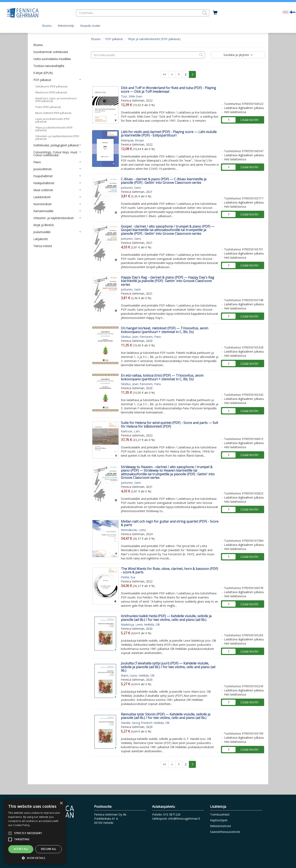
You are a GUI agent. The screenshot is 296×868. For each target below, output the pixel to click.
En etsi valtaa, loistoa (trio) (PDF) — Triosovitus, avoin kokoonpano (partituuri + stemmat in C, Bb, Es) (162, 377)
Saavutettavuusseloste (225, 832)
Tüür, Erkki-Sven (132, 96)
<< (164, 74)
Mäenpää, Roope (132, 140)
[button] (205, 13)
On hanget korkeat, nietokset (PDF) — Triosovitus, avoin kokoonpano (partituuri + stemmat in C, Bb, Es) (165, 330)
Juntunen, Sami (131, 188)
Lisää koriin (249, 120)
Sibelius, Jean (129, 337)
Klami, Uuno (129, 675)
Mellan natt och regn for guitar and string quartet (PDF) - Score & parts (170, 523)
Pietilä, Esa (128, 577)
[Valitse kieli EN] (286, 12)
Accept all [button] (21, 849)
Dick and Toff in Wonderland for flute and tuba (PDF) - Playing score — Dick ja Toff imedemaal (168, 90)
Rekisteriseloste (221, 826)
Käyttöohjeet (219, 820)
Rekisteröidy (66, 26)
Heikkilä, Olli (152, 624)
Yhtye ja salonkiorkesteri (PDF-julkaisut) (154, 39)
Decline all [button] (49, 849)
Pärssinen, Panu (150, 337)
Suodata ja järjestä (238, 55)
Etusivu (47, 26)
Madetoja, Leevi (132, 624)
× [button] (61, 803)
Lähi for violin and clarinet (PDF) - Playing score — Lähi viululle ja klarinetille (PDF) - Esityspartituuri (169, 134)
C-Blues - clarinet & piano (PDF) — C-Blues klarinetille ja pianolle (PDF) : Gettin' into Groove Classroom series (164, 181)
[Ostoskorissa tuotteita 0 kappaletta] (215, 13)
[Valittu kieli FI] (293, 12)
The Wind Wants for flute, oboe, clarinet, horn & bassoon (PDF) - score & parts (169, 571)
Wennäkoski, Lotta (133, 530)
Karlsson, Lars (130, 431)
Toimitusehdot (220, 814)
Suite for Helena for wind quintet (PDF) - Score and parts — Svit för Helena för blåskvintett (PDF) (169, 425)
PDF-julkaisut (114, 39)
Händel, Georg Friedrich (136, 723)
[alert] (35, 831)
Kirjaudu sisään (90, 26)
